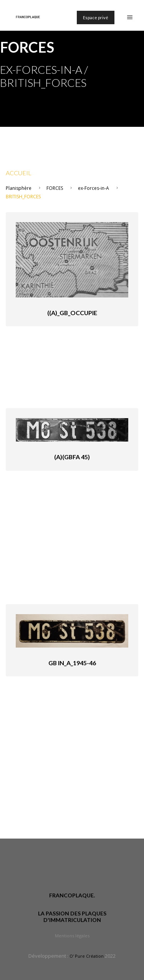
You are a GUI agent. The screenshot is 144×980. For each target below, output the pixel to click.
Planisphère (19, 188)
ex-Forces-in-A (94, 188)
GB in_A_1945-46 (72, 663)
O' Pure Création (87, 956)
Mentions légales (72, 936)
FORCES (55, 188)
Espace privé (96, 17)
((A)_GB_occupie (72, 313)
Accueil (19, 173)
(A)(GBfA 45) (72, 457)
